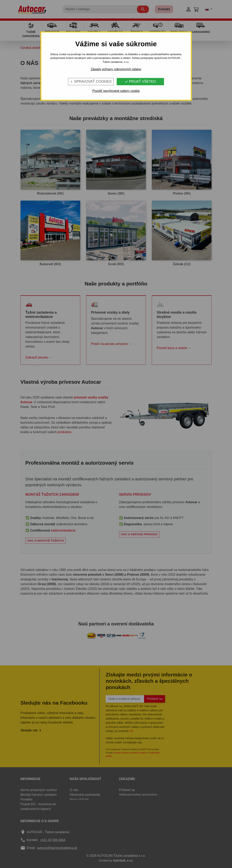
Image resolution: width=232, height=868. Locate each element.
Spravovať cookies (91, 82)
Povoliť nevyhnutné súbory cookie (116, 91)
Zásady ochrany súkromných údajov (116, 69)
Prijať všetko (140, 82)
